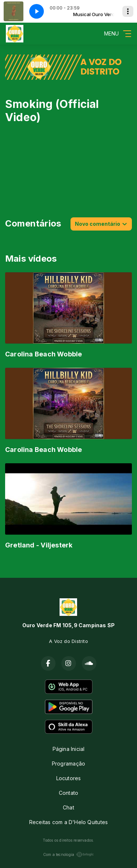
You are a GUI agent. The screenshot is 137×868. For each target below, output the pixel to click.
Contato (68, 793)
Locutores (69, 778)
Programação (68, 764)
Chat (68, 807)
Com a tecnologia (68, 854)
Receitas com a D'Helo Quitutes (68, 822)
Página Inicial (69, 749)
